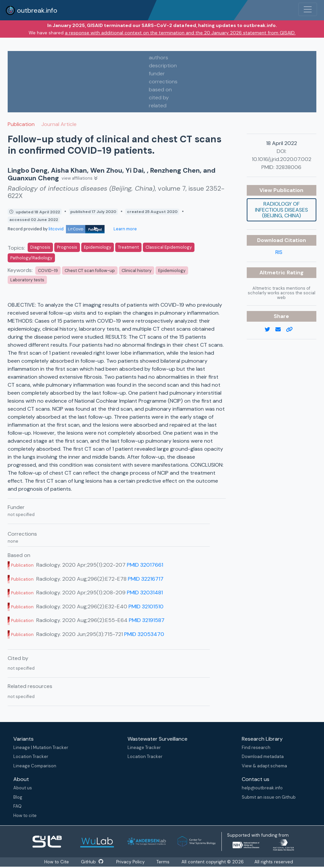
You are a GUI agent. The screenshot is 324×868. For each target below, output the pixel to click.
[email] (281, 330)
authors (159, 57)
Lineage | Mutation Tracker (41, 747)
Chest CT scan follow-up (90, 270)
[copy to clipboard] (292, 330)
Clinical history (137, 270)
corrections (163, 81)
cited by (159, 97)
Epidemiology (98, 247)
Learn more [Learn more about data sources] (125, 229)
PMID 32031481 (145, 592)
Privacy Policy (131, 862)
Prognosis (67, 247)
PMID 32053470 (144, 634)
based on (160, 89)
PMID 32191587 (147, 620)
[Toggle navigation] (308, 9)
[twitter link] (270, 330)
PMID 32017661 (145, 565)
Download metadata (263, 756)
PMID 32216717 (146, 579)
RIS (279, 252)
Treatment (128, 247)
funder (157, 73)
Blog (18, 797)
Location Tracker (31, 756)
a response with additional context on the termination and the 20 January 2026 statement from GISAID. (180, 33)
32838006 (289, 167)
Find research (256, 747)
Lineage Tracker (144, 747)
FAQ (17, 806)
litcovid (77, 229)
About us (23, 788)
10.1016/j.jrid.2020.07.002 (282, 159)
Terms (163, 862)
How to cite (25, 815)
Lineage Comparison (35, 766)
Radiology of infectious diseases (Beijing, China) (282, 210)
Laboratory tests (27, 280)
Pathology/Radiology (31, 258)
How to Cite (57, 862)
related (158, 105)
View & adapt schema (264, 766)
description (163, 65)
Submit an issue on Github (269, 797)
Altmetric (273, 272)
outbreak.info (31, 10)
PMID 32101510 (146, 606)
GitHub (92, 862)
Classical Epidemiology (169, 247)
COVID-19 (48, 270)
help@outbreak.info (262, 788)
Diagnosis (40, 247)
